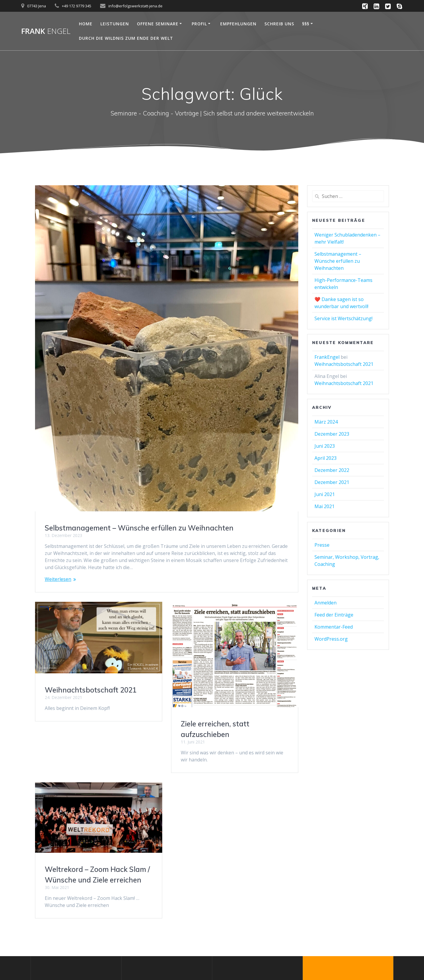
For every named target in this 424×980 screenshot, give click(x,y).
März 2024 (326, 422)
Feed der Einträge (334, 615)
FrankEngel (327, 357)
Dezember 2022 (332, 470)
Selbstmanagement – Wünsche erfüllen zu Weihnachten (139, 528)
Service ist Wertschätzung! (343, 318)
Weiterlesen (58, 579)
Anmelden (326, 603)
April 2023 (326, 458)
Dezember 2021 (332, 482)
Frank (46, 31)
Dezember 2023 (332, 434)
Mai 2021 (324, 506)
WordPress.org (331, 639)
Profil (199, 24)
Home (86, 24)
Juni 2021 (325, 494)
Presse (322, 545)
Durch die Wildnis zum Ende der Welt (126, 38)
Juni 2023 (325, 446)
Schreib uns (279, 24)
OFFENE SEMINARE (158, 24)
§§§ (306, 24)
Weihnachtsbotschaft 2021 (91, 690)
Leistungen (115, 24)
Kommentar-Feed (334, 627)
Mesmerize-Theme (353, 952)
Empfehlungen (238, 24)
